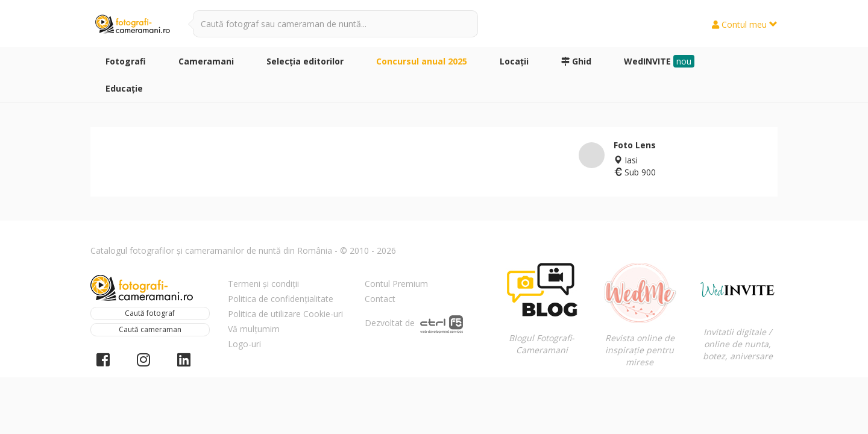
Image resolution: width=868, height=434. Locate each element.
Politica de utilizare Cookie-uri (285, 314)
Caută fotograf (150, 313)
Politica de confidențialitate (281, 299)
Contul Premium (396, 284)
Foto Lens (635, 145)
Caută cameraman (150, 329)
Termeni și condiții (263, 284)
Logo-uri (244, 344)
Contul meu (745, 24)
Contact (380, 299)
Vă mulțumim (254, 329)
